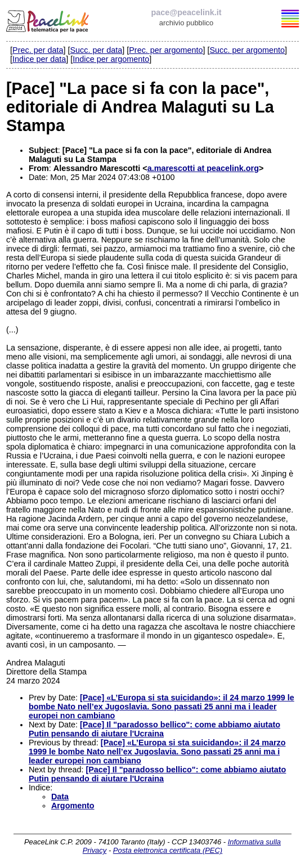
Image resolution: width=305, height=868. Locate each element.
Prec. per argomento (166, 50)
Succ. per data (96, 50)
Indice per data (39, 59)
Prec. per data (38, 50)
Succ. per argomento (247, 50)
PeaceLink (48, 20)
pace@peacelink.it (186, 12)
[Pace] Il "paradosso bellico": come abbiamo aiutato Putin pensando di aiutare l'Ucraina (154, 729)
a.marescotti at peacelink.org (203, 168)
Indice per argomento (111, 59)
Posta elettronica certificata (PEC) (168, 850)
